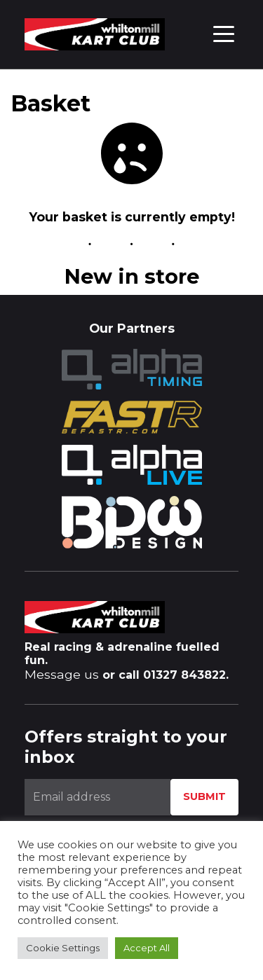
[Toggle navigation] (224, 33)
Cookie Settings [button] (63, 948)
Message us (62, 674)
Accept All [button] (147, 948)
